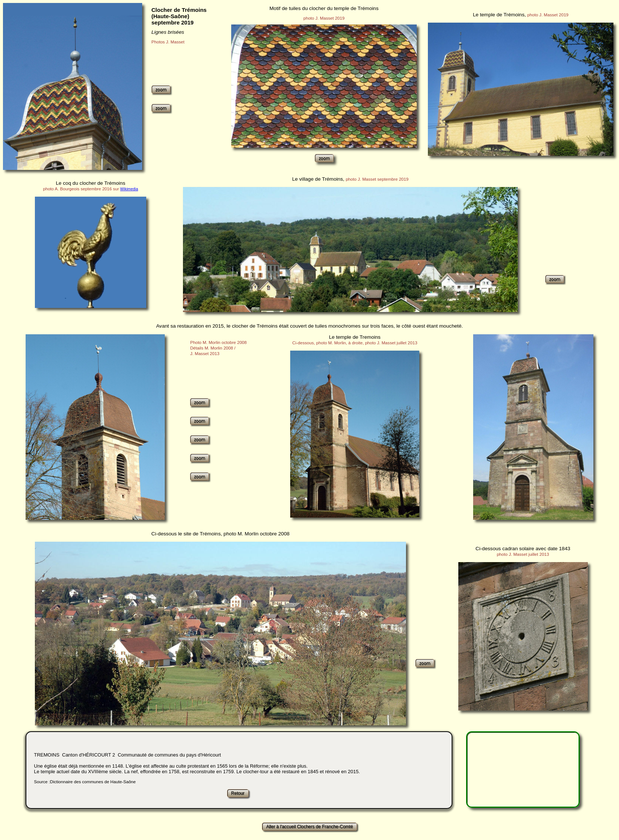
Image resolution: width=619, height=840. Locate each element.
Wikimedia (129, 189)
